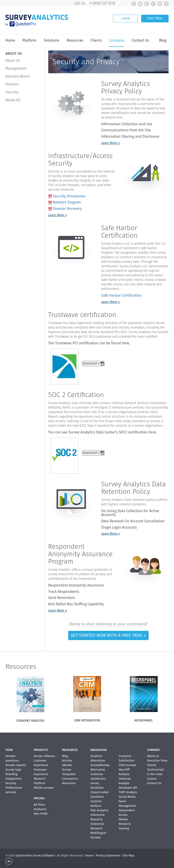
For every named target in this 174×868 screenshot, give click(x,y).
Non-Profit (41, 814)
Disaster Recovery (67, 209)
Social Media (127, 797)
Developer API (128, 788)
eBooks (67, 765)
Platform (29, 40)
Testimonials (155, 770)
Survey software (44, 756)
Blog (163, 40)
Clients (96, 40)
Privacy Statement (108, 855)
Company (117, 41)
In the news (155, 774)
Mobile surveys (44, 788)
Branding (11, 774)
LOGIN (126, 18)
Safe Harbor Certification (121, 295)
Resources (75, 40)
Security (12, 92)
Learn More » (110, 143)
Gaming (124, 828)
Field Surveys (127, 765)
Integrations (13, 779)
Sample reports (16, 765)
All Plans (39, 805)
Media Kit (13, 100)
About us (153, 756)
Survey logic (13, 770)
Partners (12, 84)
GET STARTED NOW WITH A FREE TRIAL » (108, 635)
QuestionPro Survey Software (35, 855)
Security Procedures (69, 196)
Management (16, 68)
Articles (67, 760)
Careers (152, 779)
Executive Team (157, 760)
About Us (13, 60)
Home (10, 40)
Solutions (52, 40)
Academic (40, 809)
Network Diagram (67, 202)
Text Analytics (99, 810)
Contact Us (140, 40)
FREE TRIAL (155, 18)
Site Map (128, 855)
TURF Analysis (128, 792)
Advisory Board (18, 76)
